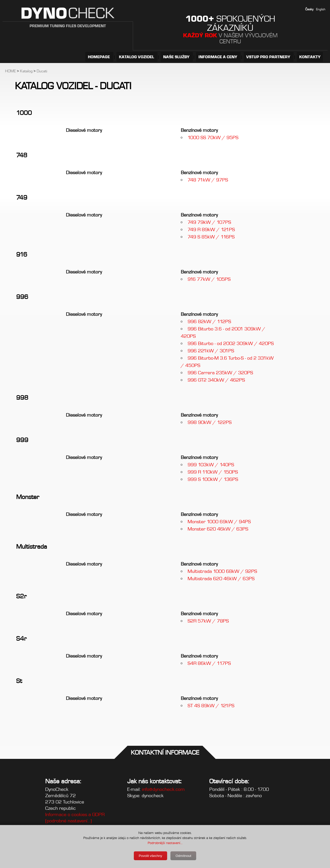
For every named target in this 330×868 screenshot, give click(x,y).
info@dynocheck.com (163, 789)
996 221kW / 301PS (211, 351)
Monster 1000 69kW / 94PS (219, 522)
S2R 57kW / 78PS (208, 621)
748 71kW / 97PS (208, 180)
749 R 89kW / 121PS (211, 229)
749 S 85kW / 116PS (211, 237)
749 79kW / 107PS (209, 222)
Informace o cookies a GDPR (75, 814)
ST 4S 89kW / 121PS (211, 706)
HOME (10, 71)
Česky (309, 9)
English (321, 9)
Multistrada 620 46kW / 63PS (221, 579)
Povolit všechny (151, 856)
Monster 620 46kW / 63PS (218, 529)
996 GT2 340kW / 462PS (216, 380)
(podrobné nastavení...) (69, 821)
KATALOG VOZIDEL (137, 57)
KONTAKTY (310, 57)
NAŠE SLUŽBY (177, 57)
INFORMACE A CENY (218, 57)
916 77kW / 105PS (209, 279)
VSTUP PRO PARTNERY (269, 57)
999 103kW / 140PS (211, 465)
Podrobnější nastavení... (165, 843)
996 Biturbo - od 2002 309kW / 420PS (231, 343)
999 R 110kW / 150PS (213, 472)
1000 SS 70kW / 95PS (213, 137)
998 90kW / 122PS (210, 422)
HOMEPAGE (99, 57)
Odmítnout (183, 856)
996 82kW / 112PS (209, 321)
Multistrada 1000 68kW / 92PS (222, 571)
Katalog (26, 71)
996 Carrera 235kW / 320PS (220, 373)
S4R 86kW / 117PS (209, 663)
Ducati (42, 71)
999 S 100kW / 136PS (213, 479)
